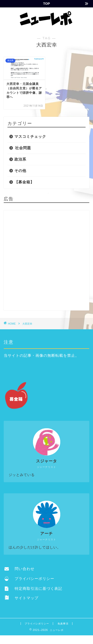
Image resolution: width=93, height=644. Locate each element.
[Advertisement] (46, 260)
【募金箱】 (24, 182)
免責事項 (63, 624)
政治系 (20, 159)
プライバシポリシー (37, 624)
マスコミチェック (30, 136)
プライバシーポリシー (29, 579)
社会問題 (23, 148)
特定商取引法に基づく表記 (33, 588)
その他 (20, 171)
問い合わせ (19, 569)
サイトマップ (21, 598)
